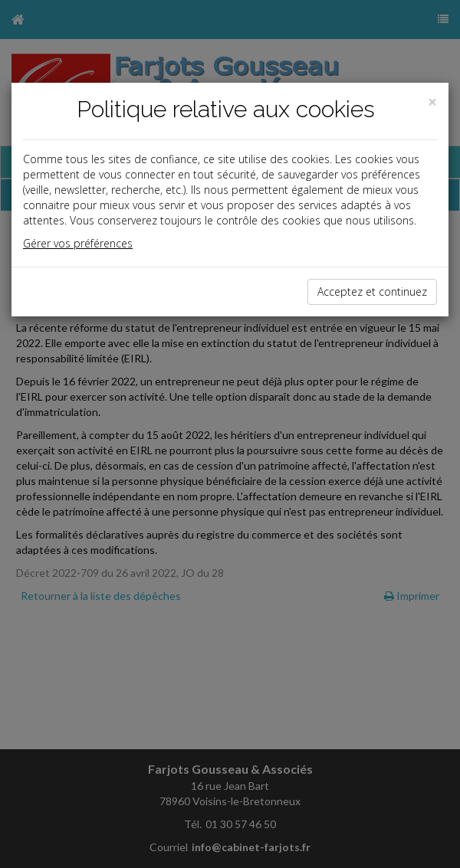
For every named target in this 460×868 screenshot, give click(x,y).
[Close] (432, 102)
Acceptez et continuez (372, 292)
